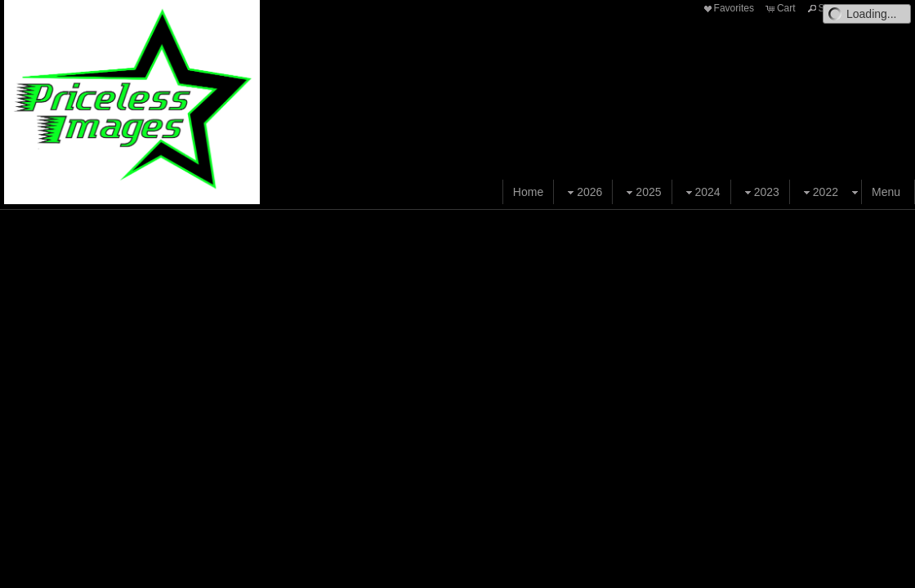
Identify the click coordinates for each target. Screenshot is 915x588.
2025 (642, 192)
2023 (760, 192)
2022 (819, 192)
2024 (701, 192)
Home (528, 192)
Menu (886, 192)
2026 (583, 192)
